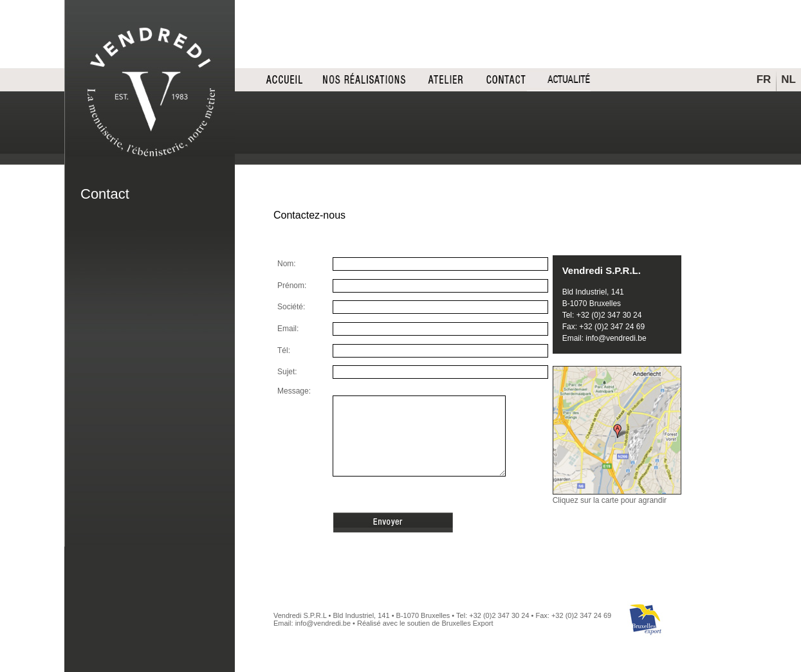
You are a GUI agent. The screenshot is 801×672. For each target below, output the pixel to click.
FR (764, 79)
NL (788, 79)
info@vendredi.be (616, 338)
